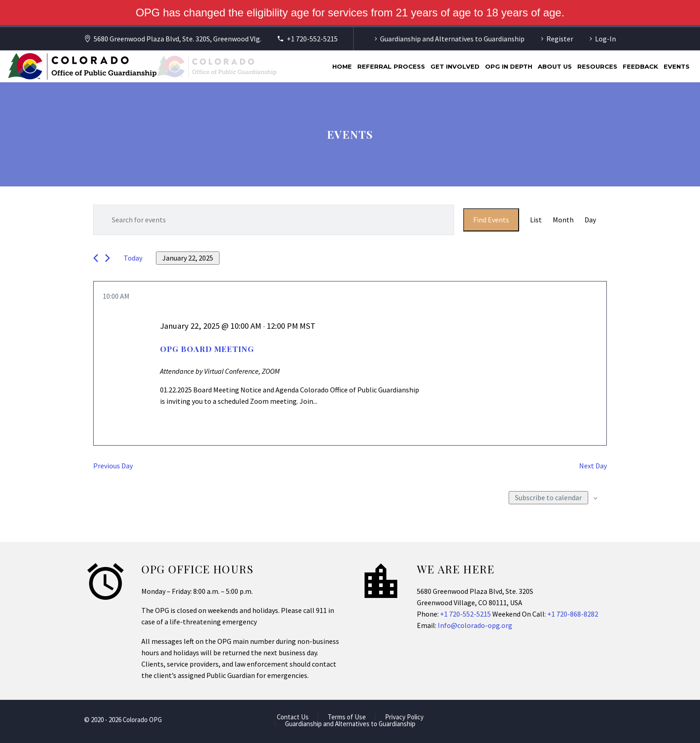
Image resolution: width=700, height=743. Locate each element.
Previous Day (113, 466)
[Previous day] (96, 258)
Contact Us (293, 717)
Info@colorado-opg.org (475, 625)
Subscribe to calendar (548, 497)
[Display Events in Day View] (590, 220)
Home (342, 66)
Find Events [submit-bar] (491, 220)
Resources (597, 66)
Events (677, 66)
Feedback (640, 66)
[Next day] (107, 258)
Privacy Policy (404, 717)
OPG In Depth (509, 66)
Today (133, 258)
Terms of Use (347, 717)
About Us (555, 66)
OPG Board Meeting (207, 349)
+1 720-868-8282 (573, 614)
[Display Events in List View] (536, 220)
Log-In (605, 39)
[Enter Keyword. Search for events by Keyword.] (274, 220)
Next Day (593, 466)
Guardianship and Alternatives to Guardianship (452, 39)
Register (560, 39)
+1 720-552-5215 (312, 39)
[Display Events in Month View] (563, 220)
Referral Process (391, 66)
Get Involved (455, 66)
